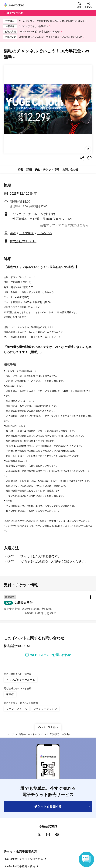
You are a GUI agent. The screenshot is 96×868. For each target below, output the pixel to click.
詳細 (29, 169)
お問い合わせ (70, 169)
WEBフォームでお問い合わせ (48, 655)
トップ (11, 734)
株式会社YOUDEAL (23, 241)
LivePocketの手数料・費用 (19, 866)
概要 (20, 169)
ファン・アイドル (17, 709)
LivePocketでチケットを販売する (23, 859)
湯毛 (13, 233)
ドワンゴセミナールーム (21, 680)
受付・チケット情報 (47, 169)
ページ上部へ (50, 727)
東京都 (10, 694)
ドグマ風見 (26, 233)
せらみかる (45, 233)
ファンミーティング (45, 709)
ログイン (88, 7)
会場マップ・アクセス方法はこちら (64, 225)
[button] (48, 605)
